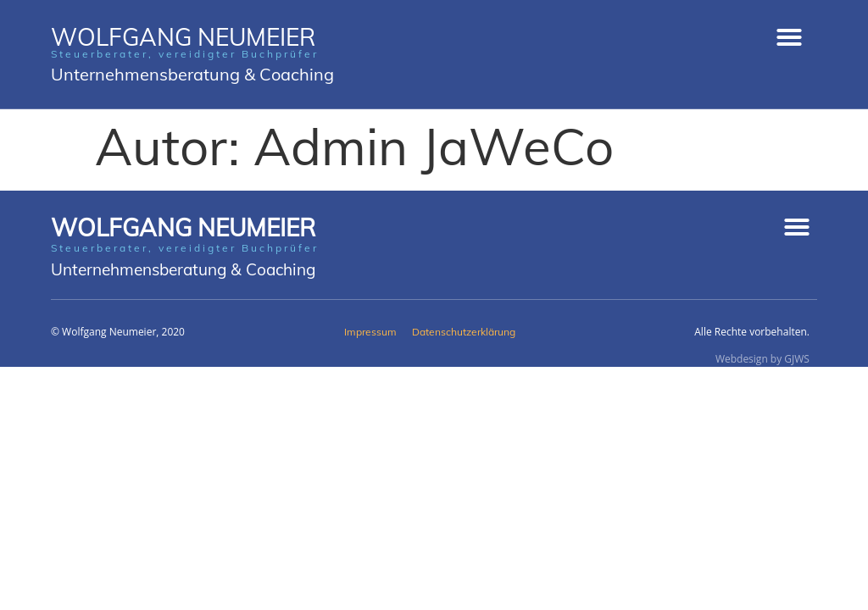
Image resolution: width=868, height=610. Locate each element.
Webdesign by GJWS (762, 359)
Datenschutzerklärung (464, 332)
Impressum (370, 332)
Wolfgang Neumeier (183, 227)
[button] (789, 37)
